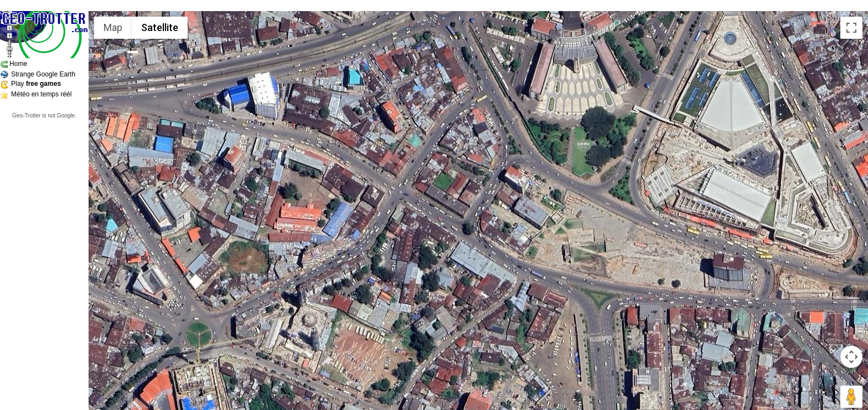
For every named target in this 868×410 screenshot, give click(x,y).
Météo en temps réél (41, 94)
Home (18, 64)
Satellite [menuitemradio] (160, 27)
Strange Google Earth (43, 74)
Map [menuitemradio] (113, 27)
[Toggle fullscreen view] (851, 28)
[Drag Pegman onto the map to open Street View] (851, 397)
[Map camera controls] (851, 357)
